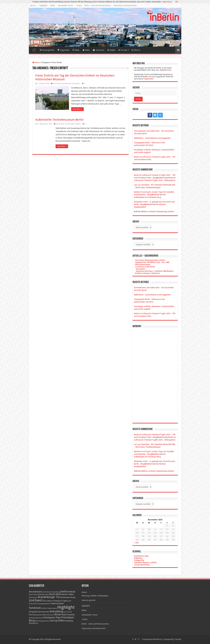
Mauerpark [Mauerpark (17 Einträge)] (38, 615)
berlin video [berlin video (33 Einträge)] (68, 594)
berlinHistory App (141, 556)
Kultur (76, 50)
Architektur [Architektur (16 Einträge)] (47, 592)
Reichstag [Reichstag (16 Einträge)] (39, 621)
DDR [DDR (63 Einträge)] (32, 601)
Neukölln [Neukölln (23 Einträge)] (71, 615)
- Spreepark (139, 269)
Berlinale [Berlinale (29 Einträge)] (71, 592)
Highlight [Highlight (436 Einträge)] (66, 607)
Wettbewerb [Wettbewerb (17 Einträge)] (34, 623)
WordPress (157, 639)
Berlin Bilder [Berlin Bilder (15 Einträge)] (33, 595)
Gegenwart (63, 50)
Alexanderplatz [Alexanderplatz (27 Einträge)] (35, 592)
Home (34, 50)
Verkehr (78, 124)
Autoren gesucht (89, 600)
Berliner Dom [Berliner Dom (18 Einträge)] (44, 594)
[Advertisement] (155, 373)
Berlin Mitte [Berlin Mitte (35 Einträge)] (55, 594)
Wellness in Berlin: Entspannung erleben (157, 211)
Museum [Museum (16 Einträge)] (51, 615)
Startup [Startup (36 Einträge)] (54, 621)
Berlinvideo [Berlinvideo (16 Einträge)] (33, 597)
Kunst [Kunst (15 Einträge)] (66, 612)
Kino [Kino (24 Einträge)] (47, 612)
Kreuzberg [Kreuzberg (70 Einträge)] (56, 611)
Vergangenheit (47, 50)
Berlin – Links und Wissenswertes (98, 6)
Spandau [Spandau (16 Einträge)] (46, 621)
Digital (111, 50)
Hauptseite (149, 79)
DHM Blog (138, 558)
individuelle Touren (65, 6)
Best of (136, 50)
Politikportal (139, 560)
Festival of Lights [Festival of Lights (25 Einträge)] (61, 601)
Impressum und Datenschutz (125, 6)
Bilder (53, 6)
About (33, 6)
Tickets (79, 6)
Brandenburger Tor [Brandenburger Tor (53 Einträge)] (49, 597)
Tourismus (99, 50)
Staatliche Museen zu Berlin (145, 562)
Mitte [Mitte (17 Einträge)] (45, 615)
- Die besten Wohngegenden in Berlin (150, 260)
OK (177, 2)
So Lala (123, 50)
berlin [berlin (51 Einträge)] (64, 592)
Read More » (78, 109)
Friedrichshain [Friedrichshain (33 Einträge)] (57, 603)
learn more (167, 2)
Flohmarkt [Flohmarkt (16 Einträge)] (33, 604)
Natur (86, 50)
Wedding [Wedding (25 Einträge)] (69, 621)
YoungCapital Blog (142, 565)
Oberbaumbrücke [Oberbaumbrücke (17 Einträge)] (36, 618)
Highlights (44, 6)
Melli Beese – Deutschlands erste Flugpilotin (152, 138)
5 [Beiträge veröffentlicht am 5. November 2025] (149, 529)
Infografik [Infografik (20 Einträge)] (33, 612)
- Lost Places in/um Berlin (144, 267)
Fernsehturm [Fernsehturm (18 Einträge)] (48, 601)
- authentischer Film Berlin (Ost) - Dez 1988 (152, 262)
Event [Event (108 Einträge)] (39, 600)
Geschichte (57, 84)
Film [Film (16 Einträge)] (70, 601)
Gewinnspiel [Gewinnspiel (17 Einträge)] (52, 608)
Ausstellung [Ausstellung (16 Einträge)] (56, 592)
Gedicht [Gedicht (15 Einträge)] (44, 608)
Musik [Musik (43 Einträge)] (58, 614)
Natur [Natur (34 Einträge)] (64, 615)
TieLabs (178, 639)
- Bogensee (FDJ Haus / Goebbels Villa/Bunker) (154, 271)
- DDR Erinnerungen (142, 265)
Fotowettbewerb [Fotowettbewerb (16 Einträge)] (43, 604)
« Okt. (136, 543)
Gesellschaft (67, 84)
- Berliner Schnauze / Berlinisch (147, 273)
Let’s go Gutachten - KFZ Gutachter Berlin (151, 185)
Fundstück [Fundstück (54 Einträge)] (35, 608)
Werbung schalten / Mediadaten (95, 596)
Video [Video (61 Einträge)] (61, 620)
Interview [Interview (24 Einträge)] (41, 612)
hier (170, 70)
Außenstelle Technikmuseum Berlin (59, 120)
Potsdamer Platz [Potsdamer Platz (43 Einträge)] (52, 618)
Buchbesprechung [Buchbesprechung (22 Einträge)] (68, 597)
